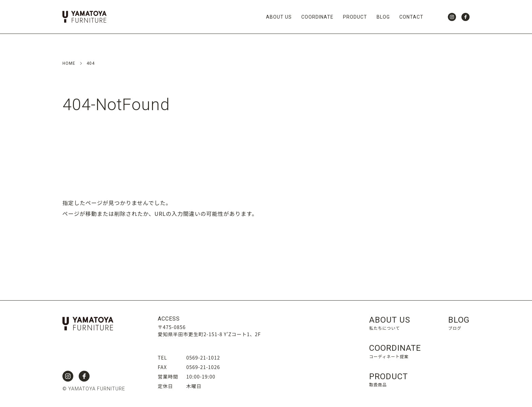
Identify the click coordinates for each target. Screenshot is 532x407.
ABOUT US (279, 17)
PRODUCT (355, 17)
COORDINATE (317, 17)
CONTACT (411, 17)
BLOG (383, 17)
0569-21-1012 (203, 358)
